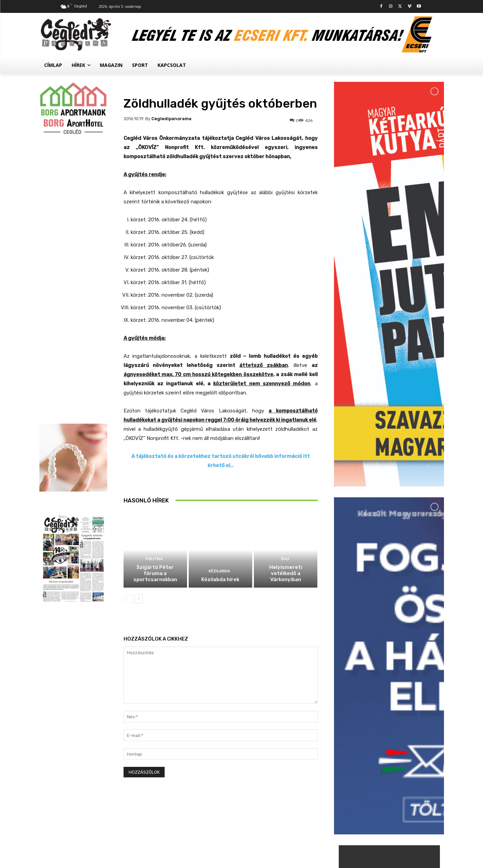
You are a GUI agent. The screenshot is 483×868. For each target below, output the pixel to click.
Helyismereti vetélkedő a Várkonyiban (286, 573)
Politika (154, 559)
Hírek (378, 718)
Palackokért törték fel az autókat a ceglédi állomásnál (404, 732)
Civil (377, 770)
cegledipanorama (171, 119)
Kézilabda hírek (220, 579)
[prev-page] (128, 599)
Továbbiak (389, 807)
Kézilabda (219, 571)
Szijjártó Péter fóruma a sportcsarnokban (155, 573)
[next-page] (139, 599)
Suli (285, 559)
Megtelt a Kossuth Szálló (403, 778)
